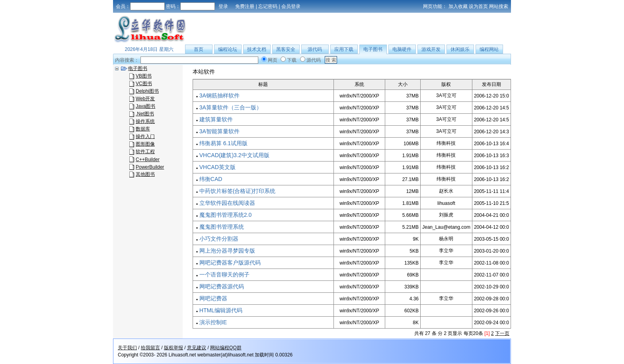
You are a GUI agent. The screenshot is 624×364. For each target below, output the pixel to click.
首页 (199, 49)
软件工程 (145, 152)
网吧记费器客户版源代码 (230, 263)
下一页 (502, 333)
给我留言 (150, 348)
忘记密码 (268, 6)
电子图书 (373, 49)
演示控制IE (213, 322)
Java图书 (145, 106)
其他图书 (145, 174)
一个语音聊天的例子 (224, 274)
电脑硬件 (402, 49)
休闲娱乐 (460, 49)
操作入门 (145, 136)
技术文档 (257, 49)
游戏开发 (431, 49)
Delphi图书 (147, 91)
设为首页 (478, 6)
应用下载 (344, 49)
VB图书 (144, 76)
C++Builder (148, 160)
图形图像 (145, 144)
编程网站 (489, 49)
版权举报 (174, 348)
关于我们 (127, 348)
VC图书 (144, 84)
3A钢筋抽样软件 (219, 95)
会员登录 (291, 6)
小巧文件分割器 (219, 239)
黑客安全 (286, 49)
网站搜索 (499, 6)
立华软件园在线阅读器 (227, 203)
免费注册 (245, 6)
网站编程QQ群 (226, 348)
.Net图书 (145, 114)
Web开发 (145, 99)
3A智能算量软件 (219, 131)
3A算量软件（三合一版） (231, 107)
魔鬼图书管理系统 (222, 227)
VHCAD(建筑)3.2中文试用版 (234, 155)
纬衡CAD (211, 179)
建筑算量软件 (216, 119)
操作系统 (145, 121)
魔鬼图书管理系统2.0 (225, 215)
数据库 (143, 129)
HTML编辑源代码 (221, 310)
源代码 (315, 49)
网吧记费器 (213, 298)
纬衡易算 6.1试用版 (223, 143)
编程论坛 (228, 49)
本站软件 (204, 72)
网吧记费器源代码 (222, 286)
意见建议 (197, 348)
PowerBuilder (150, 167)
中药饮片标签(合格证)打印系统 (237, 191)
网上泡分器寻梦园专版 (227, 251)
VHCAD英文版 (217, 167)
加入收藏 (458, 6)
